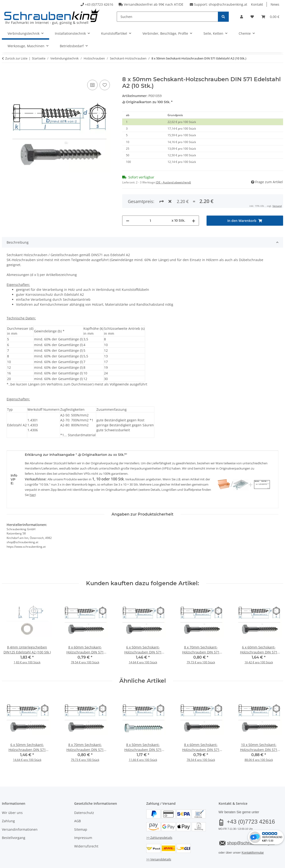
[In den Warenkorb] (6, 73)
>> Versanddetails (159, 840)
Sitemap (81, 810)
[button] (242, 17)
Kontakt (257, 4)
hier (32, 475)
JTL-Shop (262, 863)
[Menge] (150, 201)
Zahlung (8, 802)
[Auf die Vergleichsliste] (92, 85)
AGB (78, 802)
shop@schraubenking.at (228, 4)
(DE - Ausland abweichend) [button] (173, 182)
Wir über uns (12, 793)
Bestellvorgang (14, 818)
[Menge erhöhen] (194, 201)
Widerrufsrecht (86, 827)
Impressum (83, 818)
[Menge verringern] (128, 201)
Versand (60, 851)
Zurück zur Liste (16, 58)
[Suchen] (167, 17)
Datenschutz (84, 793)
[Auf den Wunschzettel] (105, 85)
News (275, 4)
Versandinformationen (20, 810)
